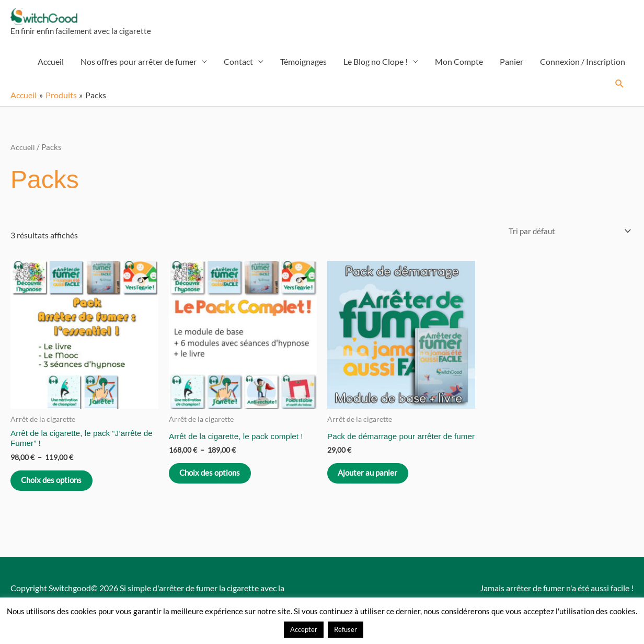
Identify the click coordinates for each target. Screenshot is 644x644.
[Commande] (565, 237)
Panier (511, 67)
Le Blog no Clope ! (376, 67)
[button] (620, 89)
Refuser (346, 629)
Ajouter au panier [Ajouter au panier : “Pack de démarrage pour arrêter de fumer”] (374, 489)
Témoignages (303, 67)
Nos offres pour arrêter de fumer (139, 67)
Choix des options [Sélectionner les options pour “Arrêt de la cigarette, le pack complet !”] (217, 481)
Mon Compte (459, 67)
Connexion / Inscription (583, 67)
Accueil (51, 67)
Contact (238, 67)
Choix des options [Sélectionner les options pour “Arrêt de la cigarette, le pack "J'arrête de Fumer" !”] (59, 489)
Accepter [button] (304, 629)
